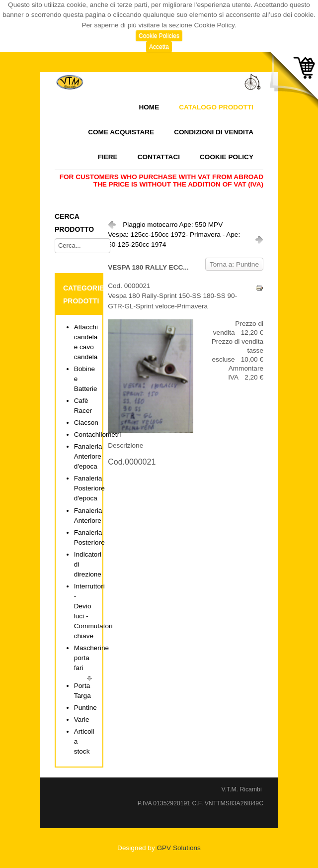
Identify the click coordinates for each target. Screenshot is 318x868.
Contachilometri (97, 434)
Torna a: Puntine (234, 264)
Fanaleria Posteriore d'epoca (89, 488)
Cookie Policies (159, 36)
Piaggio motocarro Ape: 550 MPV (173, 225)
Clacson (86, 423)
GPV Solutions (178, 848)
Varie (82, 720)
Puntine (85, 708)
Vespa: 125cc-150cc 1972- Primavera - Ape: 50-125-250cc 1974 (174, 240)
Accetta (159, 47)
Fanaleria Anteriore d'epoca (88, 456)
